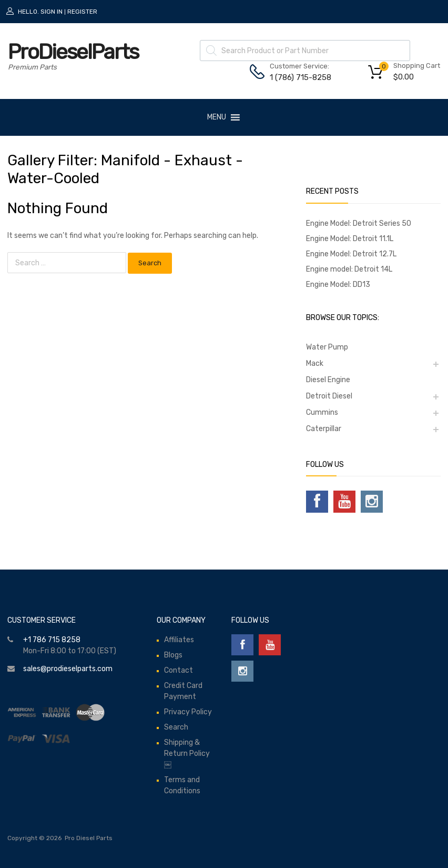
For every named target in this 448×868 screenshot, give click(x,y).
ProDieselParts (73, 52)
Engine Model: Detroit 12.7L (351, 254)
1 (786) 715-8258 (296, 77)
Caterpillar (324, 429)
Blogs (173, 655)
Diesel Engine (328, 380)
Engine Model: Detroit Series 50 (359, 223)
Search (176, 727)
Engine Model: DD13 (338, 285)
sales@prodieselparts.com (68, 669)
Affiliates (179, 640)
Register (82, 12)
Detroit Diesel (329, 396)
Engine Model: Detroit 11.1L (350, 239)
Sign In (52, 12)
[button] (217, 117)
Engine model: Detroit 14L (349, 269)
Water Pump (327, 347)
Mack (315, 363)
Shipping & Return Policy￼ (187, 754)
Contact (179, 670)
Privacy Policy (188, 712)
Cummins (322, 412)
